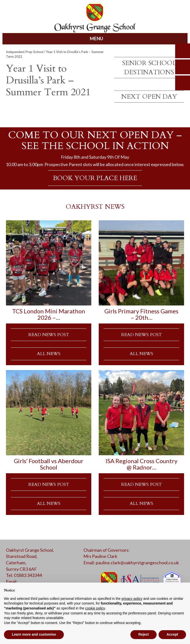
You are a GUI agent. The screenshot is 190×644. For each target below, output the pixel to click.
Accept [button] (172, 634)
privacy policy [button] (132, 599)
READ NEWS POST (49, 335)
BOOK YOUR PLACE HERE (95, 178)
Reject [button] (143, 634)
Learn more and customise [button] (34, 634)
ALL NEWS (49, 354)
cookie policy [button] (95, 608)
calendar (183, 83)
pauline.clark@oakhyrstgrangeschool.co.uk (137, 563)
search (183, 51)
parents (183, 67)
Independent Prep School (25, 52)
